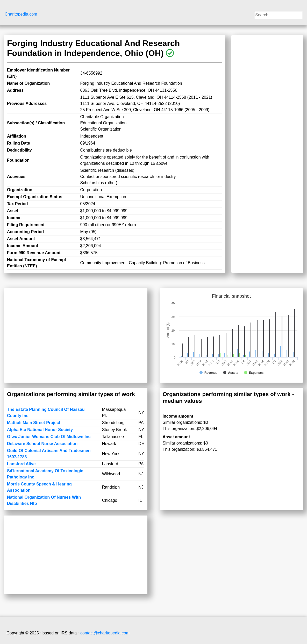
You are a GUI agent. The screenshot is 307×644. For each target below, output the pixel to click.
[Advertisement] (267, 116)
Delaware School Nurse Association (42, 444)
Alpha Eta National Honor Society (40, 430)
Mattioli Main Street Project (34, 423)
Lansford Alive (21, 464)
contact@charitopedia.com (105, 633)
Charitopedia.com (21, 14)
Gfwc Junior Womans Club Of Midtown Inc (49, 437)
